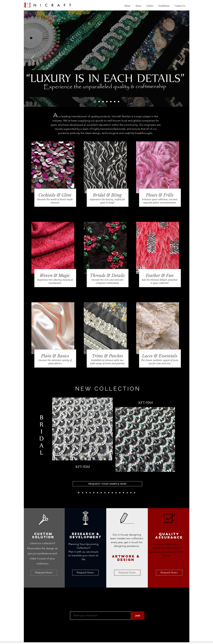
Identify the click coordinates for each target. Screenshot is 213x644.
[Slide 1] (95, 102)
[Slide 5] (111, 102)
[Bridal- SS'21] (94, 493)
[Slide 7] (119, 102)
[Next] (185, 441)
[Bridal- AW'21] (79, 493)
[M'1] (109, 493)
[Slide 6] (115, 102)
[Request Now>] (44, 573)
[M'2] (116, 493)
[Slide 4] (107, 102)
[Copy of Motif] (123, 493)
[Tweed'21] (127, 493)
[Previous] (28, 441)
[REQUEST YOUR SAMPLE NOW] (107, 484)
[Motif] (120, 493)
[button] (150, 6)
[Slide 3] (103, 102)
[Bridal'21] (97, 493)
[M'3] (112, 493)
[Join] (138, 616)
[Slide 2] (99, 102)
